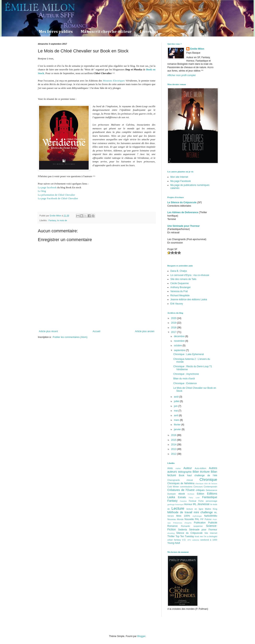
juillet (177, 401)
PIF (202, 519)
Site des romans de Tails (183, 279)
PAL (197, 519)
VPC (189, 540)
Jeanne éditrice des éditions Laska (189, 299)
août (177, 397)
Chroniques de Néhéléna (181, 483)
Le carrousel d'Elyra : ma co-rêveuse (190, 275)
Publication (200, 523)
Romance (172, 526)
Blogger (141, 636)
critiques (200, 490)
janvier (178, 429)
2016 (174, 435)
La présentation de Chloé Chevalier (56, 195)
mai (176, 411)
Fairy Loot (194, 497)
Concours (198, 487)
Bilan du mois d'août (184, 379)
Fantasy (52, 220)
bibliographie (185, 472)
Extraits (182, 497)
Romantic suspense (192, 526)
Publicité (213, 523)
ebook (182, 494)
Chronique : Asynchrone (186, 374)
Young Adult (174, 543)
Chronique (208, 480)
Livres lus (149, 32)
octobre (178, 346)
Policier (208, 519)
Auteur (188, 468)
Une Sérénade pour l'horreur (183, 226)
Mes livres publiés (56, 32)
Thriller (171, 536)
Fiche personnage (208, 501)
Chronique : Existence (185, 383)
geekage (171, 504)
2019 (174, 323)
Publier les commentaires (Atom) (70, 337)
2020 (174, 318)
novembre (180, 341)
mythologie (197, 516)
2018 (174, 328)
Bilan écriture (201, 472)
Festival (193, 501)
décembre (180, 336)
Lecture (178, 508)
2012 (174, 454)
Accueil (97, 331)
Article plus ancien (145, 331)
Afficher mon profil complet (181, 75)
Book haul (185, 475)
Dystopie (172, 494)
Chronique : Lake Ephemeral (189, 354)
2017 (174, 332)
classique (199, 483)
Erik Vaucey (177, 304)
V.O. (184, 540)
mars (177, 420)
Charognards (174, 480)
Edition (201, 494)
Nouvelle (189, 519)
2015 (174, 440)
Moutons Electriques (114, 81)
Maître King (211, 509)
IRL (195, 504)
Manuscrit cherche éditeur (106, 32)
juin (176, 406)
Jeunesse (203, 504)
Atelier (178, 468)
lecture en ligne (195, 509)
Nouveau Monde (175, 519)
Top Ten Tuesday (185, 536)
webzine (196, 540)
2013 (174, 449)
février (178, 425)
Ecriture (191, 494)
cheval (190, 480)
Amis (170, 468)
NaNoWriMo (211, 516)
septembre (180, 350)
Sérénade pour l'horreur (203, 530)
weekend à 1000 (209, 540)
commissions (186, 487)
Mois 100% (183, 516)
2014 (174, 445)
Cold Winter (173, 487)
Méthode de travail (180, 512)
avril (176, 415)
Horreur (188, 504)
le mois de (62, 220)
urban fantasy (174, 540)
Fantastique (210, 497)
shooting (171, 533)
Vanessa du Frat (179, 291)
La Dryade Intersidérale (61, 13)
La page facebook (47, 187)
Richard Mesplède (180, 295)
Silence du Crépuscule (189, 533)
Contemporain (210, 487)
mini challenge (203, 512)
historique (179, 504)
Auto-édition (200, 468)
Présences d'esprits (182, 523)
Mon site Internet (179, 177)
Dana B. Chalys (179, 271)
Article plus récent (48, 331)
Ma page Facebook (181, 181)
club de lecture (211, 483)
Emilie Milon (197, 49)
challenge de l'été (206, 475)
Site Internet (211, 533)
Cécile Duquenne (179, 283)
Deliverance (211, 490)
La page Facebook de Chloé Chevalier (58, 198)
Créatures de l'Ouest (181, 490)
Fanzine (183, 501)
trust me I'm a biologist (206, 536)
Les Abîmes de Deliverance (183, 212)
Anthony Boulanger (180, 287)
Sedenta (183, 530)
